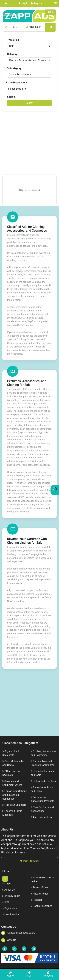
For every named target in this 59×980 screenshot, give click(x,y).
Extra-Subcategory (16, 83)
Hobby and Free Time (45, 781)
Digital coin (10, 908)
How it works (11, 914)
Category (12, 54)
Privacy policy (11, 896)
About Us (8, 890)
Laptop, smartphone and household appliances (15, 795)
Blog (6, 902)
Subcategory (14, 68)
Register (37, 3)
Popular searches (42, 906)
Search (11, 97)
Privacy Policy (40, 894)
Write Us (9, 940)
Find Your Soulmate (15, 805)
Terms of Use (39, 887)
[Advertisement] (29, 143)
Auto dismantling (42, 817)
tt (5, 879)
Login (23, 3)
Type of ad (13, 40)
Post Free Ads (29, 861)
